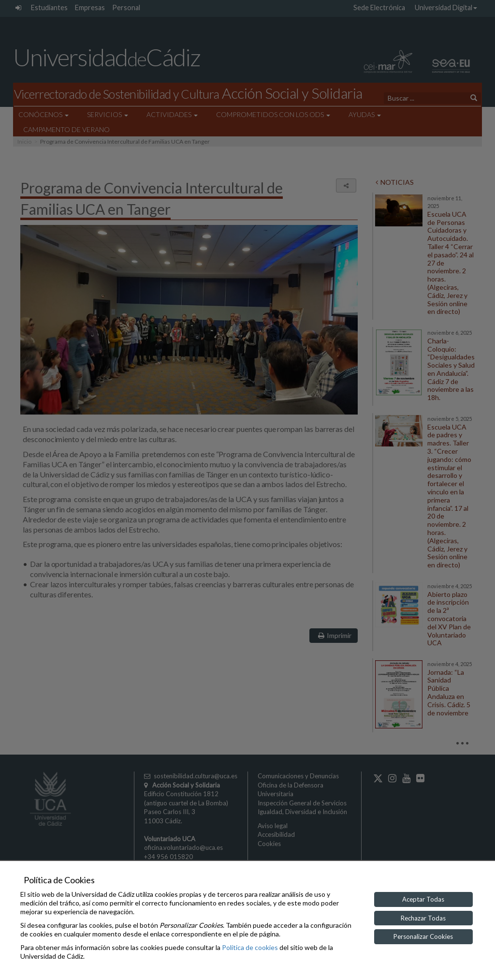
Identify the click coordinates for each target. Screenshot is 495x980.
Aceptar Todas (423, 899)
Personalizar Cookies (423, 936)
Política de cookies (250, 947)
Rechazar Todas (423, 918)
